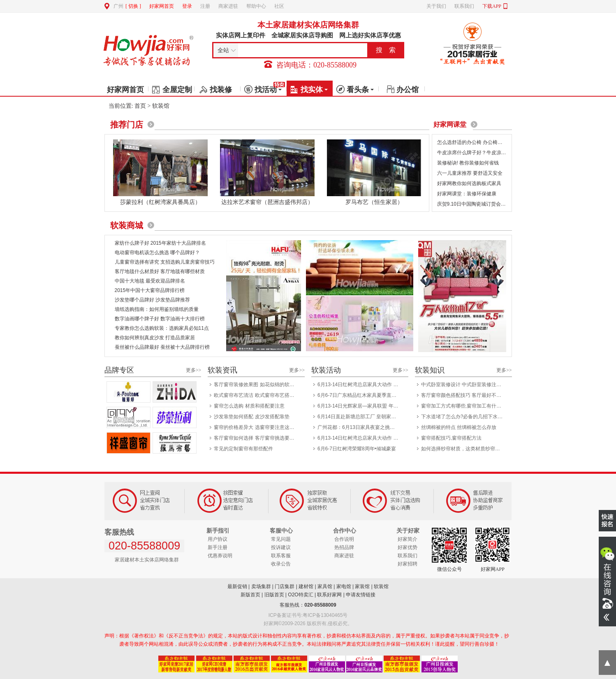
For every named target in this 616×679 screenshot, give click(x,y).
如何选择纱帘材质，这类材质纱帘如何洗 (464, 449)
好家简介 (408, 539)
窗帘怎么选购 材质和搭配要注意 (249, 406)
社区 (279, 6)
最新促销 (237, 586)
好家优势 (408, 547)
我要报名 (607, 520)
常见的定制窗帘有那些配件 (243, 449)
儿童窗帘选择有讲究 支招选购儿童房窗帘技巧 (165, 262)
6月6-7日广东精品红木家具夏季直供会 (359, 395)
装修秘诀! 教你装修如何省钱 (468, 163)
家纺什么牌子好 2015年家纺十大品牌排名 (160, 243)
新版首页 (250, 595)
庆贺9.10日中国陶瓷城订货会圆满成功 (479, 204)
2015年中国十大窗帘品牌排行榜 (150, 290)
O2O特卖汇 (300, 595)
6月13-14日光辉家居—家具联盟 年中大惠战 (360, 406)
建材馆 (306, 586)
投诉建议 (281, 547)
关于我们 (436, 6)
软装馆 (381, 586)
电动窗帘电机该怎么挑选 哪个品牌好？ (157, 253)
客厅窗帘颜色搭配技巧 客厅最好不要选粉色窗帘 (464, 395)
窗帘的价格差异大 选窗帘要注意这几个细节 (257, 427)
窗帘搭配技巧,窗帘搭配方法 (451, 438)
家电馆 (344, 586)
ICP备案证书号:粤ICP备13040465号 (308, 615)
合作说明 (344, 539)
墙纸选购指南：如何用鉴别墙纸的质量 (157, 309)
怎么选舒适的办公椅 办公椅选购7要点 (479, 142)
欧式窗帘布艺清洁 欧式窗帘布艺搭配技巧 (257, 395)
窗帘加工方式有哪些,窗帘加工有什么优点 (464, 406)
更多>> (194, 370)
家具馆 (325, 586)
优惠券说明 (220, 556)
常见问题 (281, 539)
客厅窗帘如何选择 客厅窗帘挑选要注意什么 (257, 438)
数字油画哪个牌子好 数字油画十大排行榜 (160, 319)
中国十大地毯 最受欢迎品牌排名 (150, 281)
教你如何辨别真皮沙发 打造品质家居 (155, 338)
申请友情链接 (361, 595)
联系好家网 (329, 595)
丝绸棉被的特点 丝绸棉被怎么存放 (459, 427)
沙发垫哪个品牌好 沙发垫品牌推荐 (152, 300)
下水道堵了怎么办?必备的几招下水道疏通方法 (464, 417)
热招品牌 (344, 547)
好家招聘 (408, 564)
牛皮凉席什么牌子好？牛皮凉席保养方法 (482, 153)
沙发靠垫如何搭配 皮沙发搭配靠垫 (251, 417)
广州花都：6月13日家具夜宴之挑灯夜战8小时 (360, 427)
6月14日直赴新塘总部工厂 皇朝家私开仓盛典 (360, 417)
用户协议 (218, 539)
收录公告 (281, 564)
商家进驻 (228, 6)
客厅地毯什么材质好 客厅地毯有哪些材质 (160, 271)
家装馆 (362, 586)
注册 (205, 6)
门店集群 (285, 586)
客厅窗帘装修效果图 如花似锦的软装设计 (257, 385)
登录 (187, 6)
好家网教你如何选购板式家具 (469, 183)
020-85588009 (320, 605)
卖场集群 (261, 586)
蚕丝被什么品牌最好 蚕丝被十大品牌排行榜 (162, 347)
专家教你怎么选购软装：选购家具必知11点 (162, 328)
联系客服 (281, 556)
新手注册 (218, 547)
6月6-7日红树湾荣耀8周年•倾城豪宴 (357, 449)
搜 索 (386, 50)
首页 (140, 106)
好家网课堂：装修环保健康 (467, 194)
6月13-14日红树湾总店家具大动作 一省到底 (360, 385)
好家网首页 (162, 6)
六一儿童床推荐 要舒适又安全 (470, 173)
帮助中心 (256, 6)
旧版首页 (274, 595)
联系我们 (464, 6)
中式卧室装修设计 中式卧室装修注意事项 (464, 385)
